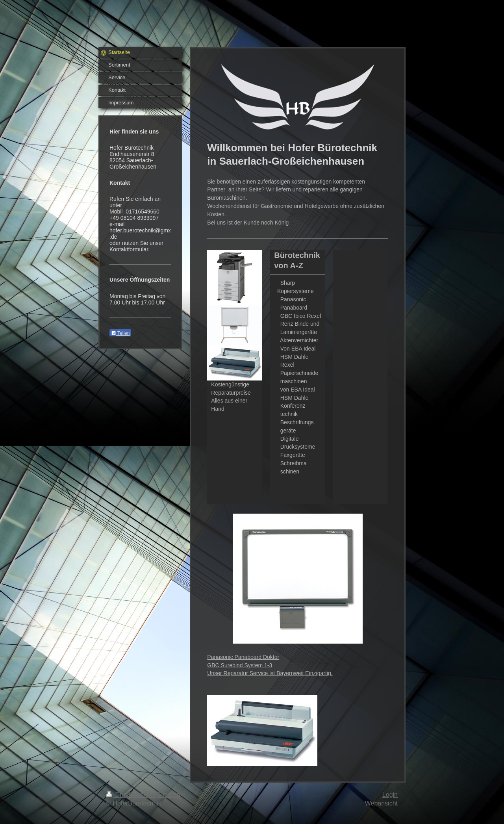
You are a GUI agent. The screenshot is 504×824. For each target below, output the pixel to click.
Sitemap (169, 795)
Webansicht (381, 803)
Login (390, 795)
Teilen (120, 333)
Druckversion (130, 795)
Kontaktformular (129, 249)
